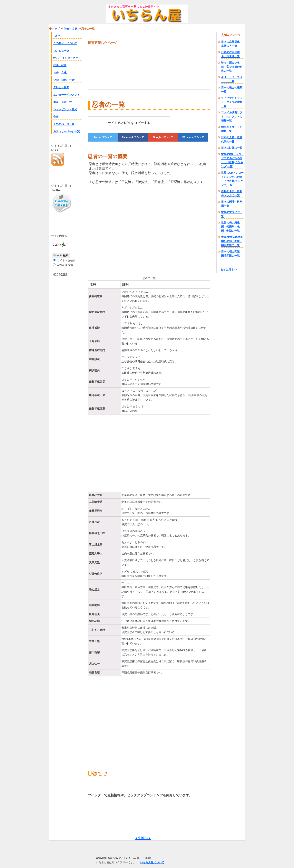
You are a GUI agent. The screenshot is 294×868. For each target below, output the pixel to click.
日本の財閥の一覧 (232, 148)
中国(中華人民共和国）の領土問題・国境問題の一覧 (232, 241)
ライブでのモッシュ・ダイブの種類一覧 (232, 102)
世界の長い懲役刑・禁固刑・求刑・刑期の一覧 (230, 227)
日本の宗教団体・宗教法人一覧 (232, 44)
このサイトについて (65, 43)
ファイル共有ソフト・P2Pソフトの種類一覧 (232, 117)
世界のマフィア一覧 (232, 214)
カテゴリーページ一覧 (67, 131)
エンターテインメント (67, 95)
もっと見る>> (229, 270)
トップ (56, 29)
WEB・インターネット (67, 58)
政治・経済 (60, 65)
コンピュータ (61, 51)
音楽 (56, 117)
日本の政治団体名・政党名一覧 (230, 54)
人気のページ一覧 (64, 124)
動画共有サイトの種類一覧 (232, 129)
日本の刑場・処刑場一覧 (232, 204)
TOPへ (57, 36)
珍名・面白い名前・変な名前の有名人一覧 (232, 67)
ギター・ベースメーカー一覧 (232, 79)
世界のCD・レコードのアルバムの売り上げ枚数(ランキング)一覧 (232, 160)
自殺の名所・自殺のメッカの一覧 (232, 193)
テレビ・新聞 (61, 87)
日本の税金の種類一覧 (232, 90)
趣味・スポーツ (63, 102)
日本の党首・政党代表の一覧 (232, 139)
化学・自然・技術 (64, 80)
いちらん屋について (152, 862)
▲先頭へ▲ (143, 838)
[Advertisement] (122, 229)
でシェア (103, 137)
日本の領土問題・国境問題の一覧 (232, 254)
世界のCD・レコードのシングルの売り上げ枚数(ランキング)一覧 (232, 179)
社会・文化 (60, 73)
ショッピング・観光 (65, 109)
